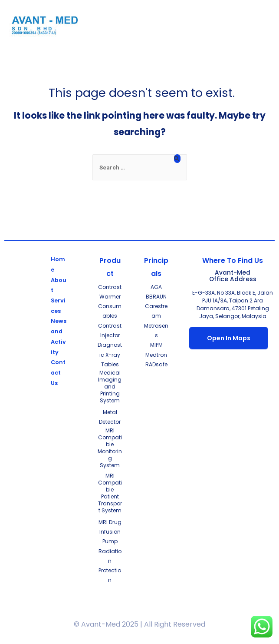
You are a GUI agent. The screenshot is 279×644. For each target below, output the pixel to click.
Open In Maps (229, 338)
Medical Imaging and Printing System (110, 387)
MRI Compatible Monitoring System (110, 448)
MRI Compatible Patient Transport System (110, 493)
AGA (156, 287)
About (59, 285)
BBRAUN (156, 297)
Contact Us (58, 372)
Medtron (156, 355)
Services (58, 306)
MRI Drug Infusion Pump (110, 532)
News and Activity (59, 336)
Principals (156, 267)
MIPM (156, 345)
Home (58, 264)
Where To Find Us (233, 261)
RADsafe (156, 364)
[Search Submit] (177, 158)
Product (110, 267)
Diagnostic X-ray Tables (110, 355)
